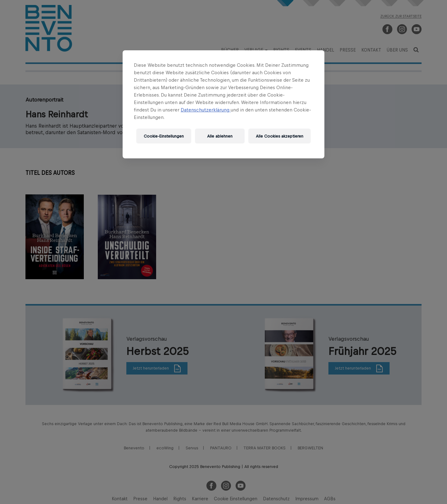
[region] (223, 104)
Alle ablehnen (220, 136)
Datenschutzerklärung (206, 110)
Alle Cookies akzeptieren (280, 136)
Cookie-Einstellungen (164, 136)
